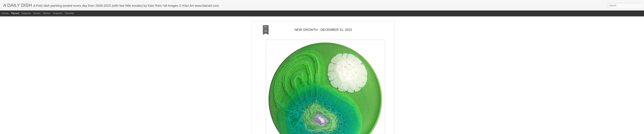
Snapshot (58, 13)
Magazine (26, 13)
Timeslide (69, 13)
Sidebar (47, 13)
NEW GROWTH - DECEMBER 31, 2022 (323, 30)
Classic (5, 13)
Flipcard (15, 13)
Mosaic (37, 13)
